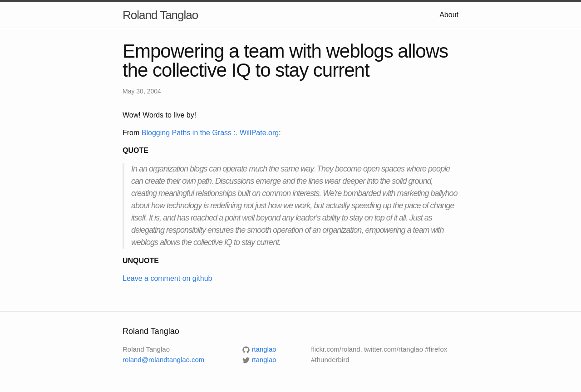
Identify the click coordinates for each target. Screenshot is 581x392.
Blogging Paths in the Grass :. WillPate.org (210, 133)
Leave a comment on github (167, 278)
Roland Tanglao (160, 15)
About (449, 15)
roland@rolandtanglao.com (163, 360)
